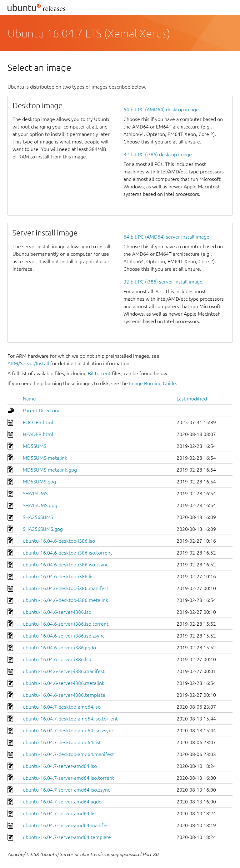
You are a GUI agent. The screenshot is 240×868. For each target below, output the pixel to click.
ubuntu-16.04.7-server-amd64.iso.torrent (68, 778)
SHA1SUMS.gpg (40, 505)
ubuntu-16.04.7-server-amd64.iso (60, 766)
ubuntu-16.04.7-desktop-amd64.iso (62, 707)
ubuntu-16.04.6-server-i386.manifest (64, 671)
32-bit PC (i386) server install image (163, 282)
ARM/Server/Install (28, 363)
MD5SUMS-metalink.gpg (50, 470)
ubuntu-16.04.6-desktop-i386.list (59, 576)
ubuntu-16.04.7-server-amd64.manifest (67, 825)
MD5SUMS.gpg (39, 482)
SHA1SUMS (35, 493)
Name (29, 399)
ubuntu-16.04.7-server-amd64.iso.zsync (66, 790)
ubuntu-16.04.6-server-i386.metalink (64, 683)
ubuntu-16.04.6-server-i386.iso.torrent (66, 624)
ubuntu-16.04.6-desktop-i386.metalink (65, 600)
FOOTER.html (38, 422)
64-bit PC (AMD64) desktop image (161, 109)
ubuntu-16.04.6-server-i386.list (57, 659)
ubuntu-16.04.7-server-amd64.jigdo (62, 802)
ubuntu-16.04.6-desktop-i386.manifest (66, 588)
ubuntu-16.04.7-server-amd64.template (67, 837)
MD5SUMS (35, 446)
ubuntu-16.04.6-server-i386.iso (57, 612)
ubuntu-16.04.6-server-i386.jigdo (59, 647)
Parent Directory (41, 410)
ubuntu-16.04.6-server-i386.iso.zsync (64, 636)
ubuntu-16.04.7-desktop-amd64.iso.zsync (68, 730)
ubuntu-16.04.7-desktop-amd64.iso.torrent (70, 719)
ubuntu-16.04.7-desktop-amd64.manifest (68, 754)
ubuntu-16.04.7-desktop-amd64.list (62, 742)
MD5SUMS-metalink (45, 458)
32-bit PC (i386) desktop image (158, 154)
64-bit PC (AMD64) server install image (166, 237)
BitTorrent (99, 373)
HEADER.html (38, 434)
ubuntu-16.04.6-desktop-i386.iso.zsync (65, 565)
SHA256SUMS (38, 517)
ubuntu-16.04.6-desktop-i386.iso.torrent (67, 553)
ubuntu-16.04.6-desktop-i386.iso (59, 541)
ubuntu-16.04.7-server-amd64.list (60, 813)
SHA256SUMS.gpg (43, 529)
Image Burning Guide (152, 383)
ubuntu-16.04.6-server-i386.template (64, 695)
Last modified (192, 399)
